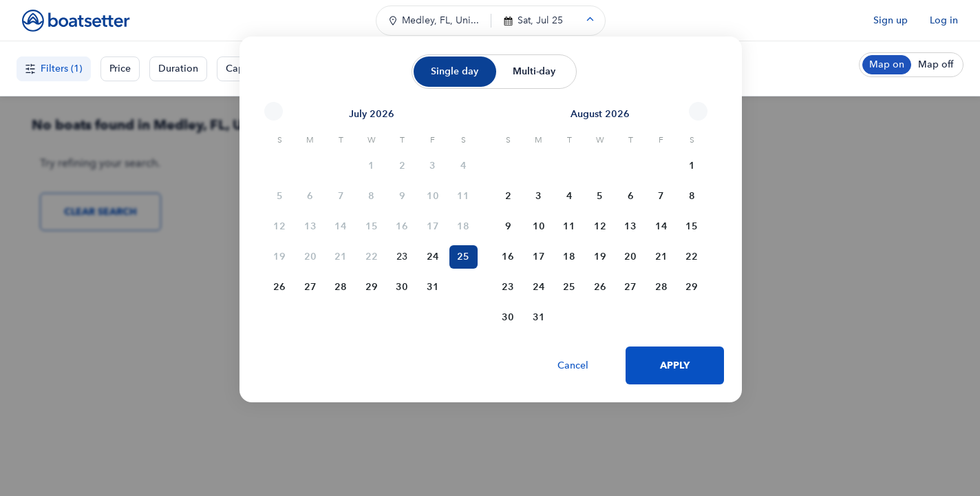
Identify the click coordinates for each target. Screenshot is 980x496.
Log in (944, 20)
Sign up (891, 20)
